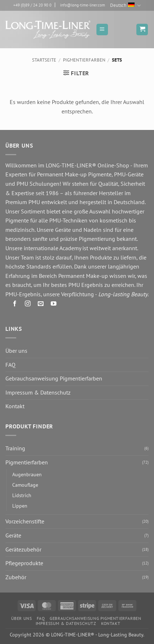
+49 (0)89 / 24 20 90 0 (32, 5)
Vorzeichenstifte (25, 521)
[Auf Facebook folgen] (15, 305)
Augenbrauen (27, 474)
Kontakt (15, 406)
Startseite (44, 60)
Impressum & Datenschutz (38, 392)
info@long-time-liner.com (83, 5)
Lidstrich (22, 495)
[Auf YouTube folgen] (54, 305)
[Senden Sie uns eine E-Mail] (41, 305)
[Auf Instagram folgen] (28, 305)
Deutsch (125, 6)
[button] (102, 30)
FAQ (10, 365)
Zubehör (16, 577)
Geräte (13, 535)
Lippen (20, 506)
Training (15, 448)
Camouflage (25, 485)
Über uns (16, 351)
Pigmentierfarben (84, 60)
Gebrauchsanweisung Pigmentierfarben (54, 378)
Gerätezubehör (23, 549)
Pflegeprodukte (24, 563)
